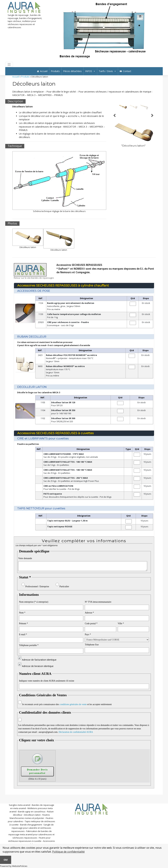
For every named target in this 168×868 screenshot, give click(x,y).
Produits (55, 71)
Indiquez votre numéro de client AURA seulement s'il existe (47, 681)
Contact (127, 71)
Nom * (22, 613)
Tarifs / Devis (107, 71)
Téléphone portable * (29, 645)
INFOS (90, 71)
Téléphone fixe (92, 645)
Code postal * (91, 623)
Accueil (44, 71)
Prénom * (23, 623)
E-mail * (23, 634)
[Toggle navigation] (9, 65)
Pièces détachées (72, 71)
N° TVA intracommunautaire (98, 602)
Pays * (88, 634)
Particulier (64, 586)
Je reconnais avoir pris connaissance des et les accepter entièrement (67, 704)
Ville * (121, 623)
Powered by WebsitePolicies (14, 866)
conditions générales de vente (73, 704)
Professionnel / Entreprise (37, 586)
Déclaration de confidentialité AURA (76, 732)
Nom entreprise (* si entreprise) (34, 602)
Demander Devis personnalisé (37, 771)
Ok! (6, 860)
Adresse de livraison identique (38, 666)
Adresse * (89, 613)
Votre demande (25, 558)
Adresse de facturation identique (39, 660)
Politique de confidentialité (68, 852)
